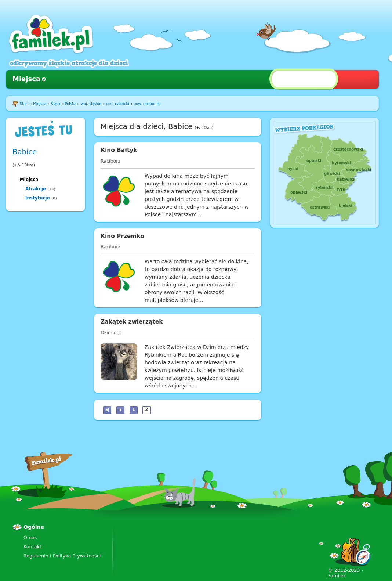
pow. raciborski (147, 104)
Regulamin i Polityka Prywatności (62, 556)
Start (24, 104)
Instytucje (38, 198)
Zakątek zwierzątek (132, 322)
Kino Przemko (122, 236)
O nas (30, 537)
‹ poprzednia (120, 410)
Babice (25, 152)
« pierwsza (107, 410)
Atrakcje (36, 189)
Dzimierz (111, 333)
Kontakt (32, 547)
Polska (71, 104)
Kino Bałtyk (119, 150)
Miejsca (26, 79)
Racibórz (110, 161)
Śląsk (56, 104)
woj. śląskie (91, 104)
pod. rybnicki (117, 104)
